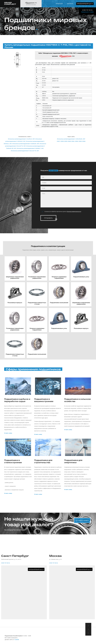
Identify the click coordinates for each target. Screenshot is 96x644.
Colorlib (17, 639)
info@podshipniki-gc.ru (85, 4)
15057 (58, 141)
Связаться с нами (87, 12)
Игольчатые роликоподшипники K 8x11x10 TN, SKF (25, 151)
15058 (62, 141)
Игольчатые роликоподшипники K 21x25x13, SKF (21, 139)
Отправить (48, 218)
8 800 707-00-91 (87, 10)
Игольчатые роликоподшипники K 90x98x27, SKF (30, 148)
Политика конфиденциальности (74, 212)
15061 (73, 141)
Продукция (59, 4)
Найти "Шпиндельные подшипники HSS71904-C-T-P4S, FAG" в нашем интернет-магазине (63, 55)
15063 (80, 141)
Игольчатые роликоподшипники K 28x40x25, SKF (26, 144)
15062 (76, 141)
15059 (66, 141)
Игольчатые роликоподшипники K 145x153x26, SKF (71, 139)
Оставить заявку (8, 433)
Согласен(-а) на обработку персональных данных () (63, 212)
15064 (84, 141)
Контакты (70, 4)
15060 (69, 141)
